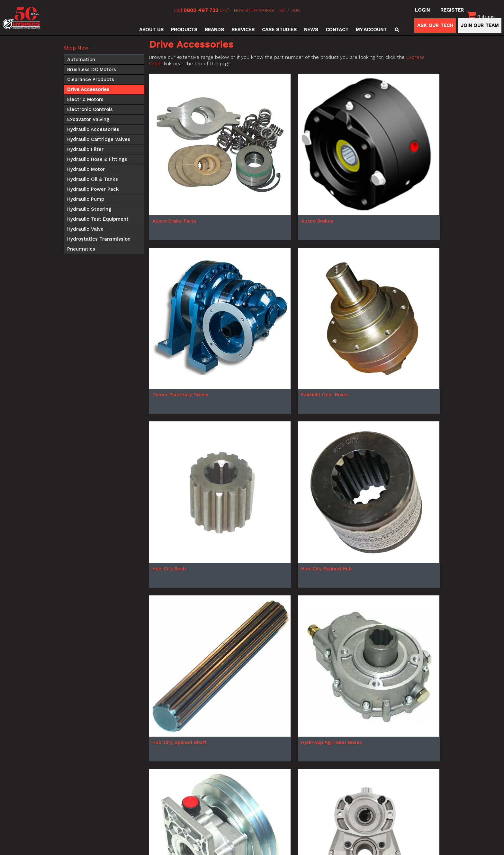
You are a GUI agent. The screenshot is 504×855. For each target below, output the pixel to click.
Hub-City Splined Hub (326, 569)
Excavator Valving (88, 119)
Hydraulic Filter (85, 149)
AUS (296, 10)
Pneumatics (81, 249)
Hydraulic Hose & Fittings (97, 159)
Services (243, 30)
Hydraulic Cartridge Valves (99, 139)
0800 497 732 (201, 10)
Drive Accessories (88, 89)
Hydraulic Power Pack (93, 189)
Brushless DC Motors (92, 69)
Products (184, 30)
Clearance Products (91, 79)
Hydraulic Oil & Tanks (93, 179)
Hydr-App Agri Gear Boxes (332, 742)
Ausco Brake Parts (174, 221)
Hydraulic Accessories (93, 129)
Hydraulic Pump (86, 199)
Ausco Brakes (317, 221)
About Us (151, 30)
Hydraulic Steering (89, 209)
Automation (81, 60)
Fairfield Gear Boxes (325, 395)
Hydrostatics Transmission (99, 239)
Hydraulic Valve (85, 229)
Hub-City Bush (169, 569)
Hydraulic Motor (86, 169)
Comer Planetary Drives (180, 395)
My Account (371, 30)
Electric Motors (85, 99)
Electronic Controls (90, 109)
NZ (282, 10)
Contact (337, 30)
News (311, 30)
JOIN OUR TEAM (480, 25)
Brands (214, 30)
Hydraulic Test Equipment (98, 219)
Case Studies (279, 30)
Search (396, 30)
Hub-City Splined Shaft (180, 742)
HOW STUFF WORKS (254, 10)
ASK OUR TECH (435, 25)
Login (422, 10)
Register (452, 10)
